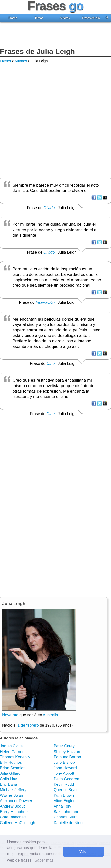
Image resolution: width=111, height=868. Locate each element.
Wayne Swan (12, 795)
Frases (13, 18)
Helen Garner (12, 752)
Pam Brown (64, 795)
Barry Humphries (15, 812)
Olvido (49, 208)
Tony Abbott (64, 773)
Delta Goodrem (67, 779)
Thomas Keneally (15, 757)
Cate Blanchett (13, 817)
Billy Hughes (11, 762)
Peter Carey (64, 746)
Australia (50, 715)
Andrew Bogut (12, 806)
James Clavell (12, 746)
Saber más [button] (44, 860)
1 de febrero (28, 725)
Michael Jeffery (13, 790)
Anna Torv (63, 806)
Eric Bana (8, 784)
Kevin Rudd (64, 784)
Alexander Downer (16, 801)
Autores (65, 18)
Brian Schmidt (12, 768)
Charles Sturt (65, 817)
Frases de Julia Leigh (37, 51)
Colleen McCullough (18, 823)
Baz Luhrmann (67, 812)
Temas (39, 18)
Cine (51, 363)
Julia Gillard (10, 773)
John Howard (65, 768)
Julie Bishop (64, 762)
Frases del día (91, 18)
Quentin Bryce (66, 790)
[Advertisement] (55, 35)
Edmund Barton (67, 757)
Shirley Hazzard (68, 752)
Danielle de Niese (69, 823)
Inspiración (45, 302)
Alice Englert (65, 801)
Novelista (10, 715)
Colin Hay (8, 779)
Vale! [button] (83, 852)
